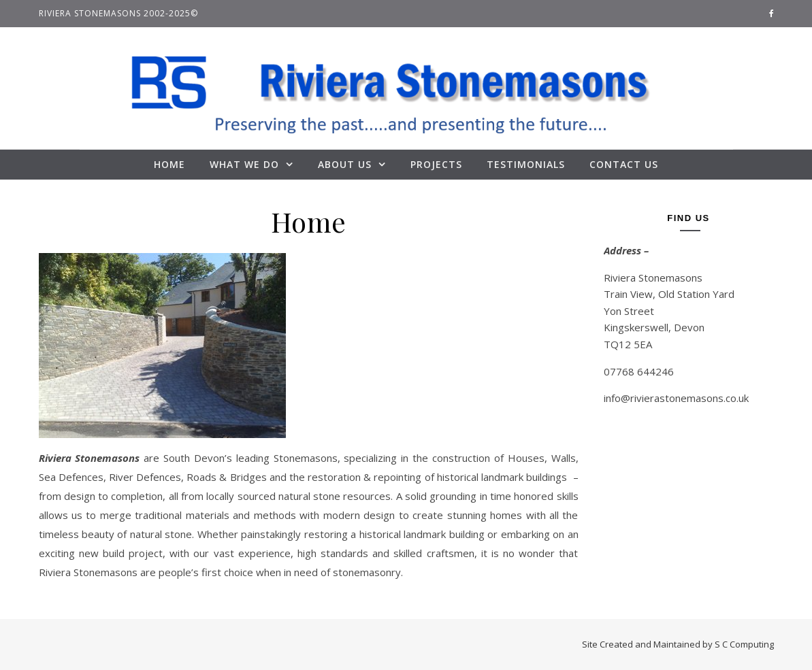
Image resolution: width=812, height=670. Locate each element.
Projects (436, 164)
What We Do (244, 164)
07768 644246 (639, 371)
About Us (345, 164)
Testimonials (526, 164)
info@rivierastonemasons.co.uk (676, 398)
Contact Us (624, 164)
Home (169, 164)
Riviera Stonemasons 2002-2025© (118, 13)
